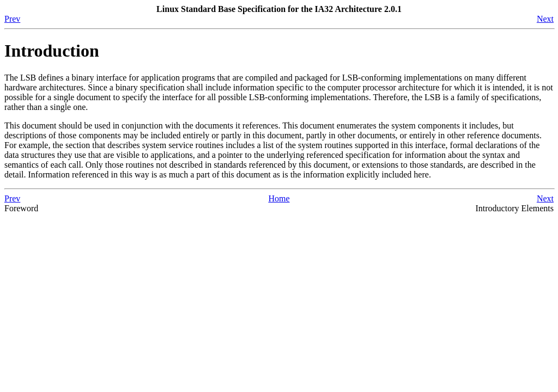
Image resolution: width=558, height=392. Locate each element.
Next (545, 19)
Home (279, 198)
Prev (12, 19)
